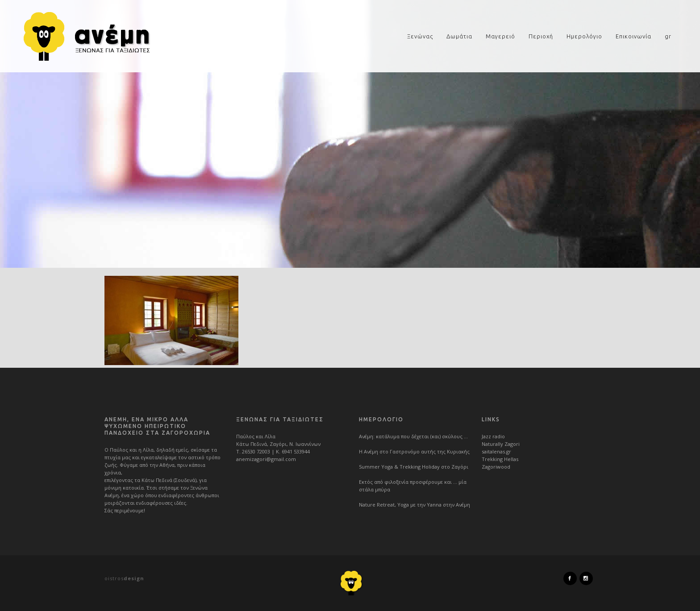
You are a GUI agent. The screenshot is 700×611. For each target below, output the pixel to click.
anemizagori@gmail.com (266, 459)
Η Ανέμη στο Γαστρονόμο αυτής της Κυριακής (414, 451)
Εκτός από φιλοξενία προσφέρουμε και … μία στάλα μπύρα (413, 486)
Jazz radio (493, 436)
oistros (124, 578)
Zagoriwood (496, 467)
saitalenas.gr (496, 451)
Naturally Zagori (501, 444)
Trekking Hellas (500, 459)
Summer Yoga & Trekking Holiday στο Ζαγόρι (414, 467)
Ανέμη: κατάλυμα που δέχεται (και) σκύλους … (413, 436)
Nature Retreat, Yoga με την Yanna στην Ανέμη (415, 505)
